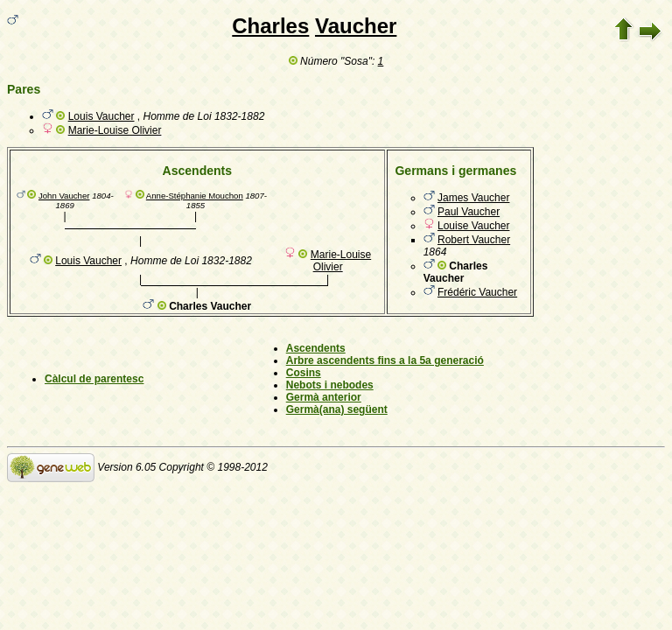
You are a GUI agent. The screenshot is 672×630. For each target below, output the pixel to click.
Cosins (304, 373)
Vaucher (356, 26)
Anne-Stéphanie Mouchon (195, 196)
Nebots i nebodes (330, 385)
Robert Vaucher (474, 240)
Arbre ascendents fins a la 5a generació (385, 360)
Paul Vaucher (469, 212)
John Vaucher (64, 196)
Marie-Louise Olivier (115, 130)
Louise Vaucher (474, 226)
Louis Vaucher (101, 116)
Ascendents (316, 348)
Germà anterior (324, 397)
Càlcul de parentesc (94, 379)
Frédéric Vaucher (477, 292)
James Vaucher (473, 198)
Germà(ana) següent (337, 409)
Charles (270, 26)
